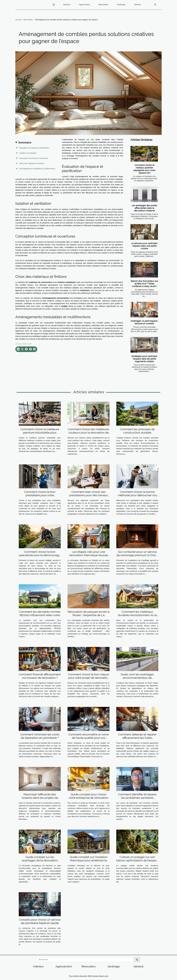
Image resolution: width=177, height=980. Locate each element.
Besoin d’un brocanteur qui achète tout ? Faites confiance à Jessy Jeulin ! (144, 284)
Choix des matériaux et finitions (32, 163)
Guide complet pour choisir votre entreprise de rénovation (88, 796)
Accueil (18, 20)
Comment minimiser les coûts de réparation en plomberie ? (40, 736)
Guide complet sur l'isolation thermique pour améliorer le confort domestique (89, 860)
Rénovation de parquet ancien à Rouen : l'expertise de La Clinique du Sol (89, 615)
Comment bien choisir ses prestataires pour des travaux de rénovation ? (88, 495)
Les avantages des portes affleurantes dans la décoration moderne (144, 208)
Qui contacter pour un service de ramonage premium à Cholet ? (137, 555)
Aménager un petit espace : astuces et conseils (144, 322)
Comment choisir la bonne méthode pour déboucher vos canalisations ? (137, 495)
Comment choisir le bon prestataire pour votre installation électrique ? (40, 495)
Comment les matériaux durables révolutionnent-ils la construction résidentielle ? (137, 615)
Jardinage (121, 5)
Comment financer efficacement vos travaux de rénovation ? (40, 676)
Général (137, 5)
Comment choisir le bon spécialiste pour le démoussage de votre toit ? (40, 555)
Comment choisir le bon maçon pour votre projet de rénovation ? (89, 678)
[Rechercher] (85, 960)
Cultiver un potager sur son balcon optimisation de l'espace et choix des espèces (137, 860)
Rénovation (103, 5)
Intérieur (67, 5)
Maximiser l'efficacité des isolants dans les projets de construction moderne (40, 798)
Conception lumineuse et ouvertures (34, 158)
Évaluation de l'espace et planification (34, 148)
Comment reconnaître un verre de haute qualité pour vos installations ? (88, 738)
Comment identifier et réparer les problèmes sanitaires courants (137, 798)
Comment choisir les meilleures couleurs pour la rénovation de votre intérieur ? (89, 433)
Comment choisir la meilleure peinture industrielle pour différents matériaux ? (40, 433)
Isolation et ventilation (28, 153)
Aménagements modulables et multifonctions (37, 169)
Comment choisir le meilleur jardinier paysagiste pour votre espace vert (144, 169)
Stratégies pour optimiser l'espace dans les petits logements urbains (144, 359)
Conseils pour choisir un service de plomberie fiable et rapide (40, 921)
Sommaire (25, 142)
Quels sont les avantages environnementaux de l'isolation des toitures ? (137, 678)
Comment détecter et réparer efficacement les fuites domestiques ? (137, 738)
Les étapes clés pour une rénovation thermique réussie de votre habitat (88, 555)
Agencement (85, 5)
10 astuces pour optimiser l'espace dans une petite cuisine (144, 246)
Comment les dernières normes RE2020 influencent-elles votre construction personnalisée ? (40, 615)
